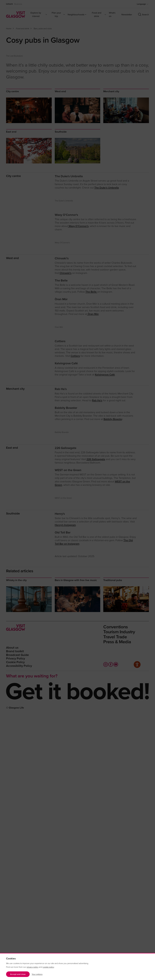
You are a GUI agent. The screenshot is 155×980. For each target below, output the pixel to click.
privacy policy (33, 967)
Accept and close (18, 974)
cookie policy (48, 967)
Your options (37, 974)
